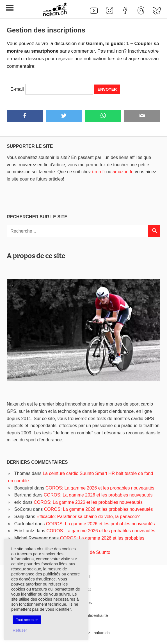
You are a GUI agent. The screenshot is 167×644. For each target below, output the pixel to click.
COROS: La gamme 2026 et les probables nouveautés (100, 488)
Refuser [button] (20, 630)
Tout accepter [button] (27, 620)
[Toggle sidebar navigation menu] (10, 8)
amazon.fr (122, 172)
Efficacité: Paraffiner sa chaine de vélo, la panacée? (88, 517)
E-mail (17, 89)
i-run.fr (99, 172)
